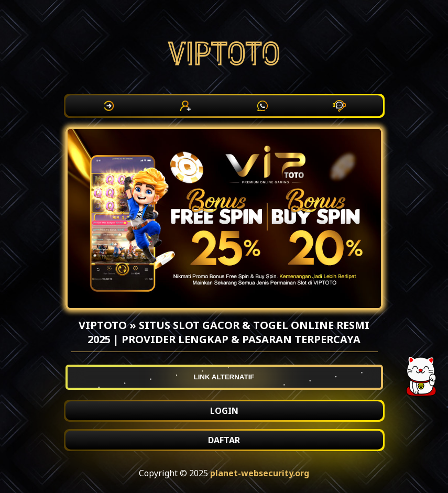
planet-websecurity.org (260, 473)
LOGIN (224, 411)
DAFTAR (224, 440)
